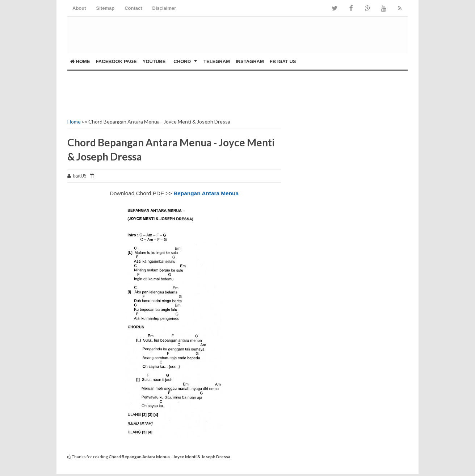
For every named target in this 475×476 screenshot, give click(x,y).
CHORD (182, 61)
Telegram (217, 61)
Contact (133, 8)
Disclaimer (164, 8)
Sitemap (106, 8)
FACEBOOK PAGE (116, 61)
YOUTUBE (154, 61)
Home (80, 61)
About (79, 8)
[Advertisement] (152, 93)
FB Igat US (283, 61)
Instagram (250, 61)
